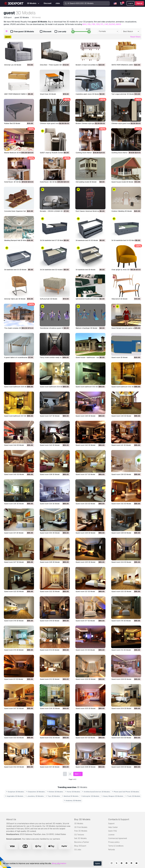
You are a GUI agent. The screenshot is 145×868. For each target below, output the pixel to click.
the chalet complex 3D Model (15, 328)
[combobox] (108, 31)
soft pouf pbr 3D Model (49, 299)
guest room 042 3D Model (85, 445)
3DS (98, 24)
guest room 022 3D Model (50, 591)
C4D (106, 24)
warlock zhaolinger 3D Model (86, 328)
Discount (46, 32)
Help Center (113, 827)
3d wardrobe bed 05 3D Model (87, 240)
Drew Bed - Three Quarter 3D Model (53, 65)
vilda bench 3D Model (119, 299)
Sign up (139, 3)
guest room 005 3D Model (86, 708)
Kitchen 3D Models (55, 792)
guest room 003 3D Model (14, 738)
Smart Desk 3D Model (48, 94)
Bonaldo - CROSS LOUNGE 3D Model (54, 211)
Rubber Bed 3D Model (12, 123)
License (111, 835)
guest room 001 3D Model (85, 738)
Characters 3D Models (35, 792)
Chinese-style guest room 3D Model (53, 123)
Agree (98, 863)
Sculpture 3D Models (15, 792)
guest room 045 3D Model (121, 416)
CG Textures (79, 835)
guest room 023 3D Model (14, 591)
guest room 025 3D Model (85, 562)
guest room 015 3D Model (14, 650)
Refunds (112, 850)
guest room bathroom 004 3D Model (54, 387)
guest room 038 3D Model (50, 474)
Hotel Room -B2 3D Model (50, 182)
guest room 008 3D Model (121, 679)
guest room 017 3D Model (85, 621)
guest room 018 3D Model (50, 621)
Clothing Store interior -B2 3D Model (125, 153)
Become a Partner (82, 842)
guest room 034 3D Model (50, 504)
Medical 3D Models (70, 796)
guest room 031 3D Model (14, 533)
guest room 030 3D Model (50, 533)
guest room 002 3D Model (50, 738)
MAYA (119, 24)
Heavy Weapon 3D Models (112, 796)
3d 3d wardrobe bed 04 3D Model (124, 240)
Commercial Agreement (118, 838)
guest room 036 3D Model (121, 474)
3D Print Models (81, 827)
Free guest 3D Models (22, 32)
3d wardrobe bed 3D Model (85, 270)
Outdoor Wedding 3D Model (122, 211)
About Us (11, 819)
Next (78, 774)
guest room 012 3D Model (121, 650)
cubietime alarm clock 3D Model (87, 94)
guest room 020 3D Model (121, 591)
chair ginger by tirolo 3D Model (123, 270)
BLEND (112, 24)
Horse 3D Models (73, 792)
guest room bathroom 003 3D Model (89, 387)
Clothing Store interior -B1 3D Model (89, 153)
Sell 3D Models (80, 838)
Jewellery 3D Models (35, 796)
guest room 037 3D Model (85, 474)
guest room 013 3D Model (85, 650)
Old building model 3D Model (86, 182)
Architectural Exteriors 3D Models (96, 792)
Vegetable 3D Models (14, 796)
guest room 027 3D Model (14, 562)
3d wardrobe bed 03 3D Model (15, 270)
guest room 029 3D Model (85, 533)
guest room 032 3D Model (121, 504)
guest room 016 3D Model (121, 621)
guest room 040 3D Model (14, 474)
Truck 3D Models (133, 796)
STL (102, 24)
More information (59, 863)
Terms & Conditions (116, 846)
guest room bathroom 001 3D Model (18, 416)
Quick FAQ (112, 831)
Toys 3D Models (53, 796)
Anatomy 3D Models (72, 801)
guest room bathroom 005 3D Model (18, 387)
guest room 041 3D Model (121, 445)
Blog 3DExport (80, 846)
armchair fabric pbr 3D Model (15, 299)
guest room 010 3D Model (50, 679)
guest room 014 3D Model (50, 650)
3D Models (79, 824)
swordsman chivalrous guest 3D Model (54, 328)
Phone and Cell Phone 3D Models (125, 792)
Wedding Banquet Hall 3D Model (16, 240)
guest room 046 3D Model (85, 416)
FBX (94, 24)
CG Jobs (78, 850)
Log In (131, 3)
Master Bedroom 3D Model (14, 153)
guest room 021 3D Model (85, 591)
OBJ (89, 24)
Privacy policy (114, 842)
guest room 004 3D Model (121, 708)
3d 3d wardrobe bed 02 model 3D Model (55, 270)
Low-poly (60, 32)
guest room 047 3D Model (50, 416)
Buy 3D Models (82, 819)
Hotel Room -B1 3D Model (14, 182)
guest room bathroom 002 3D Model (125, 387)
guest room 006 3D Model (50, 708)
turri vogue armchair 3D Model (123, 94)
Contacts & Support (119, 819)
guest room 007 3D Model (14, 708)
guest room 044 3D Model (14, 445)
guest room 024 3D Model (121, 562)
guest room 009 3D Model (86, 679)
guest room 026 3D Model (50, 562)
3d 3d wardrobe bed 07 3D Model (52, 240)
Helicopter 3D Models (90, 796)
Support (111, 824)
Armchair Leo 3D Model (13, 65)
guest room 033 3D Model (85, 504)
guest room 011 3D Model (14, 679)
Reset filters (135, 37)
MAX (85, 24)
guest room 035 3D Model (14, 504)
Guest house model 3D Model (122, 182)
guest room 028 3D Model (121, 533)
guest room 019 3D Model (14, 621)
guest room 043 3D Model (50, 445)
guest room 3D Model (119, 357)
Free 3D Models (81, 831)
